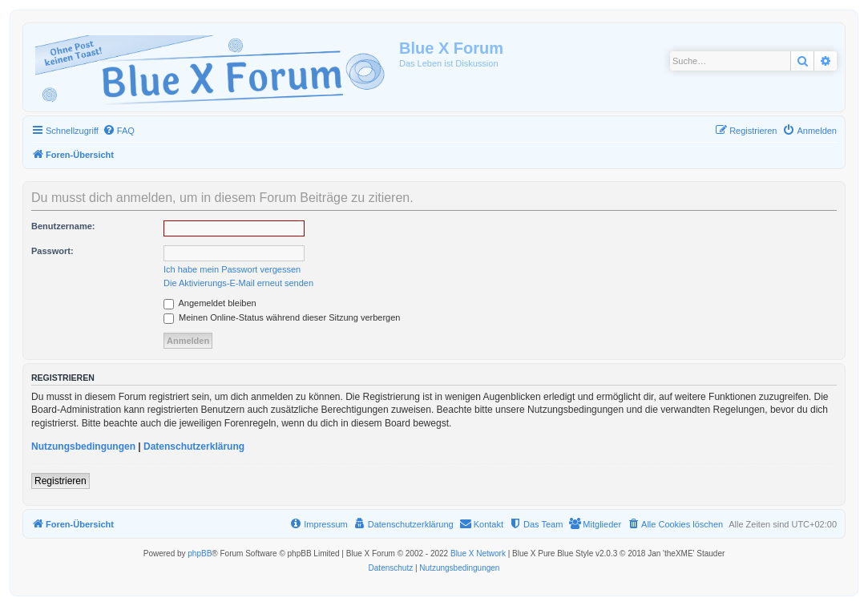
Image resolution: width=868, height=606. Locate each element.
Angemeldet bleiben (210, 303)
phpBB (200, 553)
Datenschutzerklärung (194, 446)
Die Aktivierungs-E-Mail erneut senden (238, 283)
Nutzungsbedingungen (83, 446)
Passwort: (52, 251)
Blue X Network (478, 553)
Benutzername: (63, 226)
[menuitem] (119, 131)
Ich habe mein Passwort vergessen (232, 269)
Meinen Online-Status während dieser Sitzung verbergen (282, 317)
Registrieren (61, 481)
